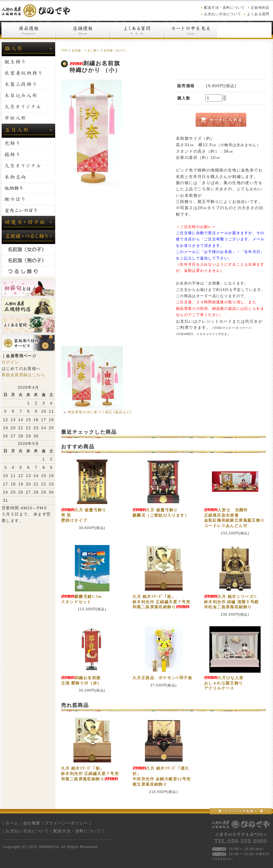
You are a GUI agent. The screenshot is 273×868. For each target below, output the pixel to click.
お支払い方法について (223, 14)
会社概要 (32, 823)
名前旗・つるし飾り (86, 50)
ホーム (12, 823)
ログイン (10, 362)
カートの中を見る (191, 30)
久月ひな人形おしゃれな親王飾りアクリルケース (224, 683)
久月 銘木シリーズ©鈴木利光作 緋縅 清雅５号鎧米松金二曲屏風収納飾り (231, 602)
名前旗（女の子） (116, 50)
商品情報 (28, 30)
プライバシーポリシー (66, 823)
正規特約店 (260, 8)
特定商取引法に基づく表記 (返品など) (100, 412)
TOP (64, 50)
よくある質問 (258, 14)
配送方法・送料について (224, 8)
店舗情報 (82, 30)
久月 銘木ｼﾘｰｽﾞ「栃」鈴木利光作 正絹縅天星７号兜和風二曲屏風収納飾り (161, 602)
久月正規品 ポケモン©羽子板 (162, 678)
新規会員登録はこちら (23, 375)
